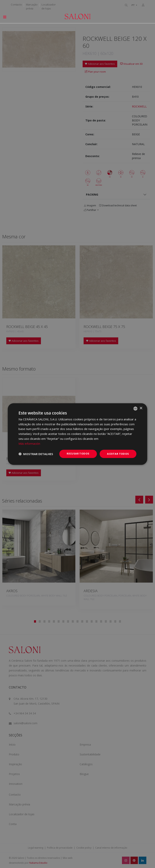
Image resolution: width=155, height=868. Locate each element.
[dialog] (77, 434)
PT (133, 5)
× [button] (141, 408)
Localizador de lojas (49, 6)
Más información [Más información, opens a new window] (30, 443)
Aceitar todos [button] (117, 454)
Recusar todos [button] (76, 454)
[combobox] (136, 408)
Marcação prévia (32, 6)
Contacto (16, 5)
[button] (36, 454)
